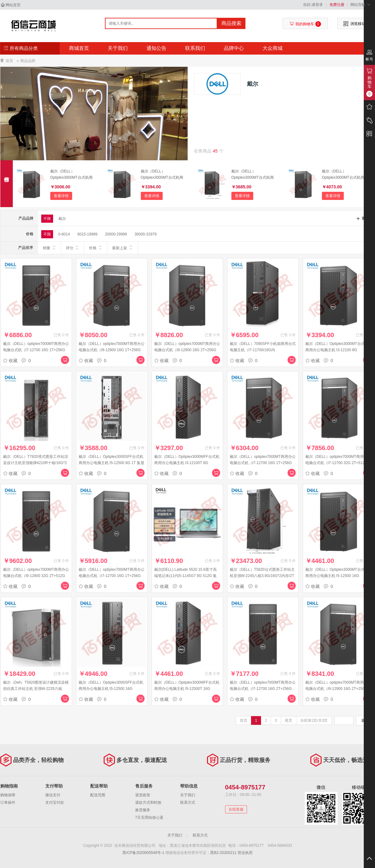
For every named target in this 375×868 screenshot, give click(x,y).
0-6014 (64, 234)
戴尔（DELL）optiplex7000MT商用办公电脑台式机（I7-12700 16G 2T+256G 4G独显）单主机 (263, 689)
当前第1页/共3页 (314, 720)
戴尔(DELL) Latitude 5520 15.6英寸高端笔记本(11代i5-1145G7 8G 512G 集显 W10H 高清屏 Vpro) (186, 576)
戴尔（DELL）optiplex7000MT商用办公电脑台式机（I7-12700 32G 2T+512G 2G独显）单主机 (338, 463)
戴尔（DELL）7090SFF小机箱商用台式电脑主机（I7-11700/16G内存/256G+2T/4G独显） (263, 350)
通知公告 (156, 48)
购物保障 (8, 795)
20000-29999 (116, 234)
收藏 (10, 361)
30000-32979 (146, 234)
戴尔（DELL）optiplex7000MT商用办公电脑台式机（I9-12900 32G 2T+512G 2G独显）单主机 (36, 576)
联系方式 (188, 803)
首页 (9, 61)
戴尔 (62, 219)
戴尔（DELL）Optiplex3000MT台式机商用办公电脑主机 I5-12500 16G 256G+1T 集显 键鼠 (337, 576)
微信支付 (53, 795)
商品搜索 (231, 23)
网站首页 (13, 5)
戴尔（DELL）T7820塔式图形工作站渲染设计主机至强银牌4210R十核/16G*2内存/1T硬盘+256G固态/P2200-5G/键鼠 (36, 463)
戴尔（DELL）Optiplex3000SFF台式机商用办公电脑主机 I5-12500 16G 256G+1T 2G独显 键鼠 (111, 689)
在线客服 (236, 809)
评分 (73, 248)
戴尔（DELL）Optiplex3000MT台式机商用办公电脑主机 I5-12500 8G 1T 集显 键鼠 (253, 175)
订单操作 (8, 803)
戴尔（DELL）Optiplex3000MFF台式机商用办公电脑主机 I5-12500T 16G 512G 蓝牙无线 (187, 689)
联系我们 (195, 48)
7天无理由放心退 (149, 817)
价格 (96, 248)
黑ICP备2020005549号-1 (143, 853)
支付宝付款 (55, 803)
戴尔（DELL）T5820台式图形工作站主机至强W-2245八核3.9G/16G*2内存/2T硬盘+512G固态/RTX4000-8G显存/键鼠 (263, 576)
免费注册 (337, 5)
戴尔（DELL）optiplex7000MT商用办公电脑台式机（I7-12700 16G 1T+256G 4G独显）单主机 (36, 350)
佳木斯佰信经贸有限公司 (34, 26)
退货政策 (143, 795)
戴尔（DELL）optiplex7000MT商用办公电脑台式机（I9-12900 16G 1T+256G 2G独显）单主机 (112, 350)
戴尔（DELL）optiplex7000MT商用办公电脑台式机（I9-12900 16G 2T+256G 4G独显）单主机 (187, 350)
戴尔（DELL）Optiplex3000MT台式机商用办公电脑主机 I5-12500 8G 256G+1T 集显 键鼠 (343, 175)
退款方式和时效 (148, 803)
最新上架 (123, 248)
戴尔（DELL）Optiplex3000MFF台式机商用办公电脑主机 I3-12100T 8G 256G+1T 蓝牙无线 (187, 463)
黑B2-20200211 (223, 853)
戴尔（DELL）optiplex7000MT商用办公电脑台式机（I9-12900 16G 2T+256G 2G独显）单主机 (338, 689)
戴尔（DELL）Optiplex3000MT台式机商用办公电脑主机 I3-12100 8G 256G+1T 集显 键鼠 (162, 175)
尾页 (289, 720)
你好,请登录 (313, 5)
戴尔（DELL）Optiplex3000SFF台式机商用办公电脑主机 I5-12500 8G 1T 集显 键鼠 (112, 463)
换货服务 (143, 810)
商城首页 (79, 48)
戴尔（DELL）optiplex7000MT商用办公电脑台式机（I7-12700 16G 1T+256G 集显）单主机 (112, 576)
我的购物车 (305, 24)
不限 (47, 219)
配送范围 (98, 795)
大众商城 (273, 48)
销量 (49, 248)
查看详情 (61, 196)
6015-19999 (87, 234)
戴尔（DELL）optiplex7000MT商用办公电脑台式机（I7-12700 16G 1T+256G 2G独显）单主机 (263, 463)
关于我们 (118, 48)
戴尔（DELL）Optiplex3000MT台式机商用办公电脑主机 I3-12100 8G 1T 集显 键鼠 (72, 175)
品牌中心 (234, 48)
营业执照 (245, 853)
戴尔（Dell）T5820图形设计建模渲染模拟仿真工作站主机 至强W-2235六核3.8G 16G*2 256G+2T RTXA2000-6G (36, 689)
